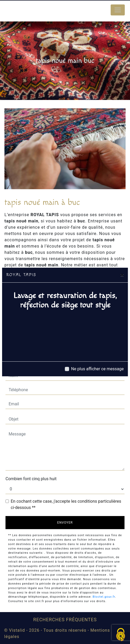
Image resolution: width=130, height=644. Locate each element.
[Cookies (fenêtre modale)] (121, 635)
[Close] (122, 275)
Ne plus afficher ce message (97, 369)
